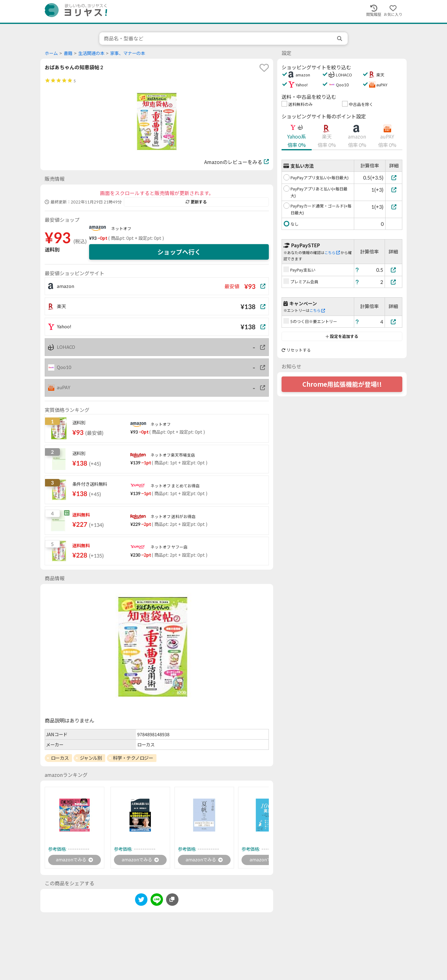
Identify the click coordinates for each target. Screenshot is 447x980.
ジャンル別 (91, 758)
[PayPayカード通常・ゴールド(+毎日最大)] (394, 207)
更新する (196, 202)
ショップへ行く (179, 252)
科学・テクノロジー (133, 758)
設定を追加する (342, 336)
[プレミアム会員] (394, 282)
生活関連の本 (91, 53)
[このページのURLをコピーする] (172, 900)
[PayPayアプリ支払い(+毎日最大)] (394, 178)
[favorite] (264, 68)
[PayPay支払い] (394, 270)
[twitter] (141, 901)
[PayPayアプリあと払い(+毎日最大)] (394, 190)
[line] (157, 901)
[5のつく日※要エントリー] (394, 322)
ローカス (60, 758)
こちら (332, 253)
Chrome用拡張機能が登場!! (342, 384)
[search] (340, 39)
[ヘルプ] (357, 270)
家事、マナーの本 (128, 53)
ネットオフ (121, 229)
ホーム (51, 53)
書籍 (68, 53)
